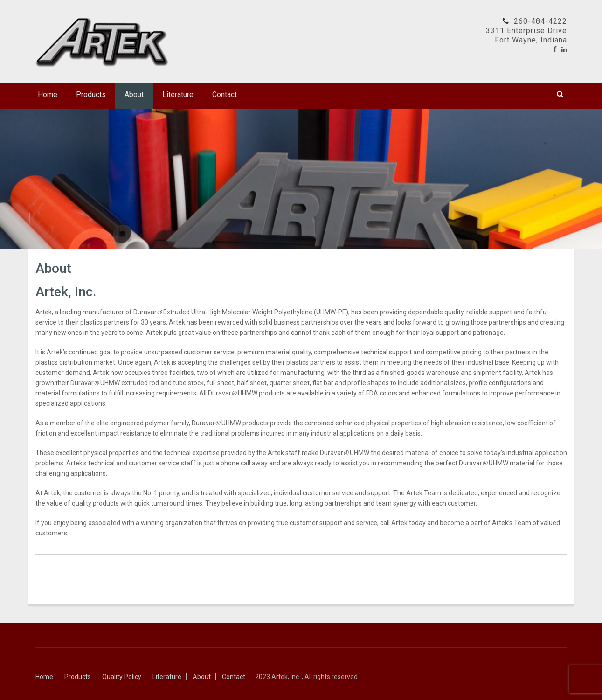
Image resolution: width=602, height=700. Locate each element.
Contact (225, 94)
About (134, 94)
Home (48, 94)
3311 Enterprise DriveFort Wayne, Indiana (526, 35)
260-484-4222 (540, 21)
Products (91, 94)
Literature (178, 94)
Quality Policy (122, 677)
